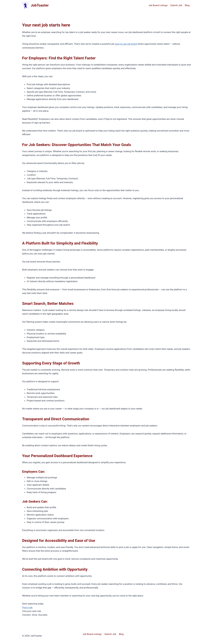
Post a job (27, 607)
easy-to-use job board (126, 44)
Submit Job (176, 5)
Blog (187, 5)
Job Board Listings (158, 5)
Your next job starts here (46, 25)
